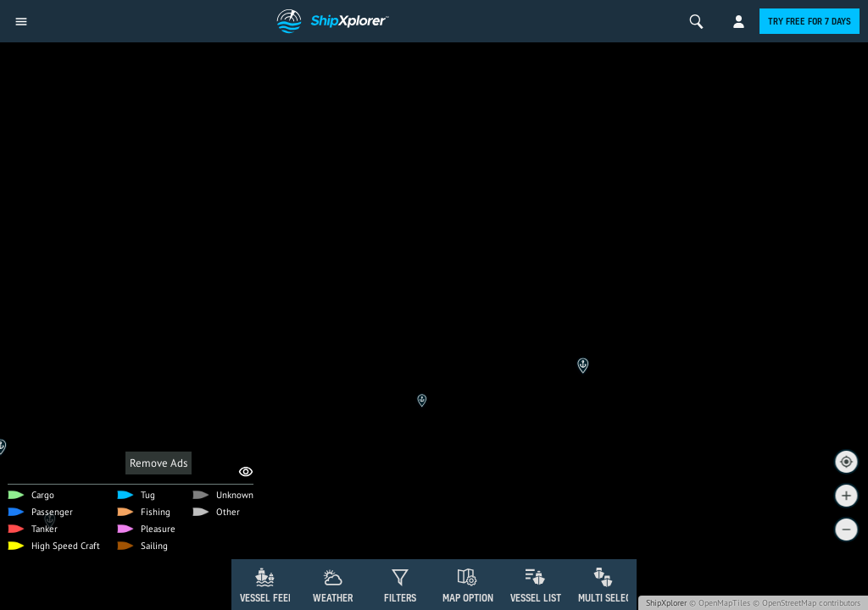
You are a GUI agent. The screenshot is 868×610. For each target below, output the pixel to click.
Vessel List (536, 598)
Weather (333, 598)
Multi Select (607, 598)
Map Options (470, 598)
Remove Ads (159, 463)
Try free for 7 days (810, 21)
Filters (400, 598)
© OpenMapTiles (720, 603)
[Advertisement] (434, 513)
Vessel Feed (267, 598)
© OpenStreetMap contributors (807, 603)
